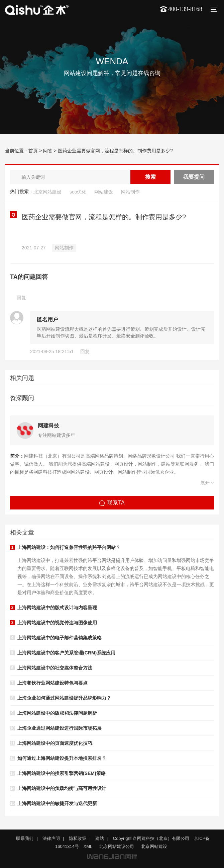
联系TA (112, 503)
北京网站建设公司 (117, 846)
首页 (33, 151)
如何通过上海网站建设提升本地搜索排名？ (62, 758)
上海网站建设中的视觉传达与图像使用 (57, 623)
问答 (48, 151)
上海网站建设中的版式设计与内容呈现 (57, 608)
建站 (100, 838)
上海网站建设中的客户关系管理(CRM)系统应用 (66, 653)
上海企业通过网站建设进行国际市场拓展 (60, 728)
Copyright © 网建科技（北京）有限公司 (151, 838)
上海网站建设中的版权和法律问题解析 (57, 713)
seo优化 (78, 192)
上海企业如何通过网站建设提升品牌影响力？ (64, 698)
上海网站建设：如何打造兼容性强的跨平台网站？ (69, 547)
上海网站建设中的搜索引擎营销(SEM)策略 (62, 773)
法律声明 (51, 838)
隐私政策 (78, 838)
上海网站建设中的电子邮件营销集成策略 (60, 638)
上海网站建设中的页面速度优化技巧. (55, 743)
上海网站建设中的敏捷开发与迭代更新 (57, 803)
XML (88, 846)
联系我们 (25, 838)
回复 (21, 298)
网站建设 (104, 192)
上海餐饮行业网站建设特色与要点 (52, 683)
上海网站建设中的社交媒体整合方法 (55, 668)
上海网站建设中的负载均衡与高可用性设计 (62, 788)
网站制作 (130, 192)
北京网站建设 (47, 192)
